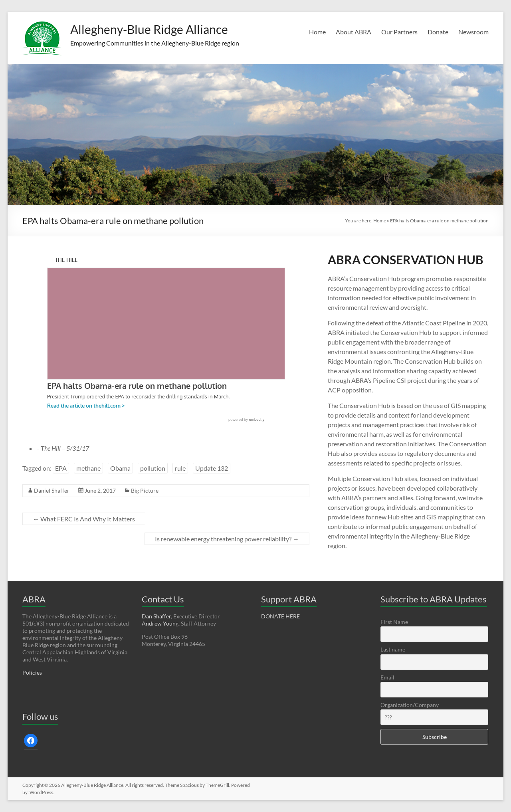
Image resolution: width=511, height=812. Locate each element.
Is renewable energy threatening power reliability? (227, 539)
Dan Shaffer (156, 616)
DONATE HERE (280, 616)
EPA (61, 468)
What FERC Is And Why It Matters (84, 519)
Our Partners (399, 32)
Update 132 (212, 468)
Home (317, 32)
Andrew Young (160, 623)
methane (88, 468)
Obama (120, 468)
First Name (394, 622)
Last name (393, 649)
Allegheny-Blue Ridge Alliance (163, 29)
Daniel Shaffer (52, 490)
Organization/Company (410, 705)
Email (387, 677)
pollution (153, 468)
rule (180, 468)
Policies (32, 672)
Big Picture (145, 490)
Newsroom (473, 32)
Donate (438, 32)
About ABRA (354, 32)
